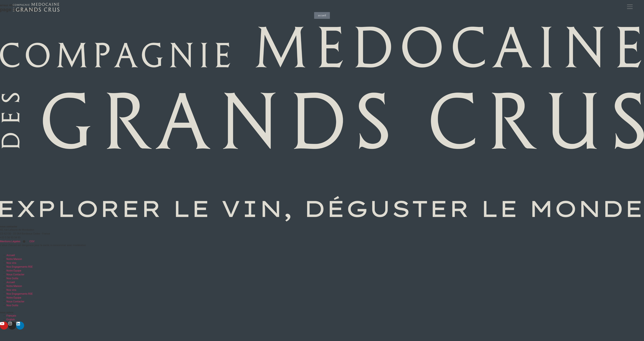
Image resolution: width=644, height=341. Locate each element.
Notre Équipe (14, 270)
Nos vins (11, 262)
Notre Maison (14, 259)
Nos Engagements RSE (20, 266)
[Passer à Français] (11, 315)
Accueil (11, 255)
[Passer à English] (11, 319)
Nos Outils (12, 278)
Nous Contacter (15, 274)
